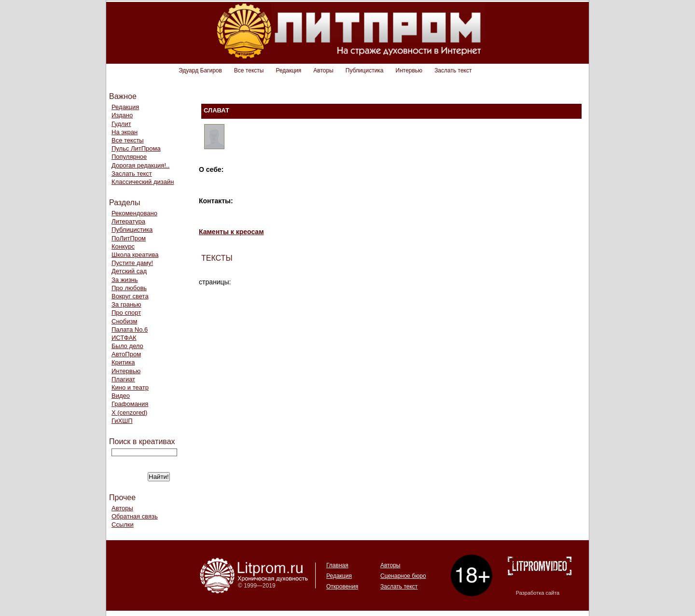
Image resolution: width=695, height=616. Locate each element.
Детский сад (129, 271)
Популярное (129, 157)
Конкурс (123, 246)
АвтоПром (126, 354)
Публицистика (365, 70)
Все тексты (249, 70)
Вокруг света (130, 296)
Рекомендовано (134, 213)
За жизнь (125, 280)
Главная (337, 565)
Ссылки (123, 525)
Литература (128, 221)
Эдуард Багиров (200, 70)
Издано (122, 115)
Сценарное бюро (403, 576)
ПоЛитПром (129, 238)
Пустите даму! (132, 263)
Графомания (130, 404)
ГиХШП (122, 421)
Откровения (342, 587)
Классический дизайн (143, 182)
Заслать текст (453, 70)
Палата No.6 (130, 329)
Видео (121, 396)
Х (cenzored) (129, 413)
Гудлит (121, 124)
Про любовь (129, 288)
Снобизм (124, 321)
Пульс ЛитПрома (136, 148)
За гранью (126, 304)
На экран (125, 132)
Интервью (409, 70)
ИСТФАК (124, 338)
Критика (123, 362)
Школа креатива (135, 255)
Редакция (288, 70)
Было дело (127, 346)
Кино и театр (130, 387)
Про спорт (126, 313)
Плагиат (123, 379)
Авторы (323, 70)
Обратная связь (135, 516)
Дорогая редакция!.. (140, 165)
